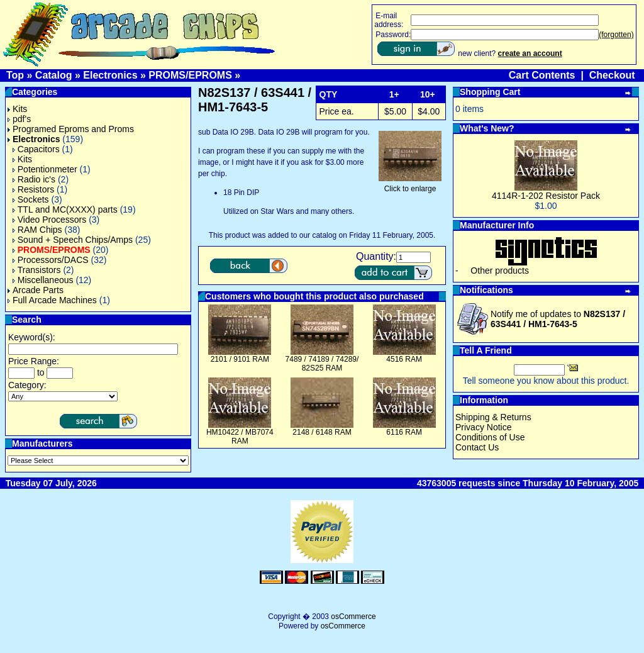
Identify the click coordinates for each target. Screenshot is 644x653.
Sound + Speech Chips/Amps (73, 240)
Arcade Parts (36, 290)
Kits (17, 109)
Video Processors (49, 220)
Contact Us (477, 447)
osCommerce (353, 617)
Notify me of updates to (558, 319)
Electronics (110, 75)
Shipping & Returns (493, 417)
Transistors (37, 270)
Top (15, 75)
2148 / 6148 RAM (322, 432)
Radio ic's (34, 179)
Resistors (33, 189)
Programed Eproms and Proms (71, 129)
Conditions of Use (490, 437)
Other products (500, 271)
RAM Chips (37, 230)
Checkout (612, 75)
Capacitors (36, 149)
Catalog (54, 75)
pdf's (19, 119)
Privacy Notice (483, 427)
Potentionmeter (45, 169)
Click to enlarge (410, 185)
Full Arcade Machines (52, 300)
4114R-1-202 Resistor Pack (546, 196)
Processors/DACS (51, 260)
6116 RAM (404, 432)
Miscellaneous (43, 280)
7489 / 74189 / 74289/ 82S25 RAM (322, 364)
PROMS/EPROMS (190, 75)
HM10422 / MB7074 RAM (240, 437)
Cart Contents (542, 75)
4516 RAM (404, 359)
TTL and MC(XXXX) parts (65, 209)
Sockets (31, 199)
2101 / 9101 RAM (240, 359)
